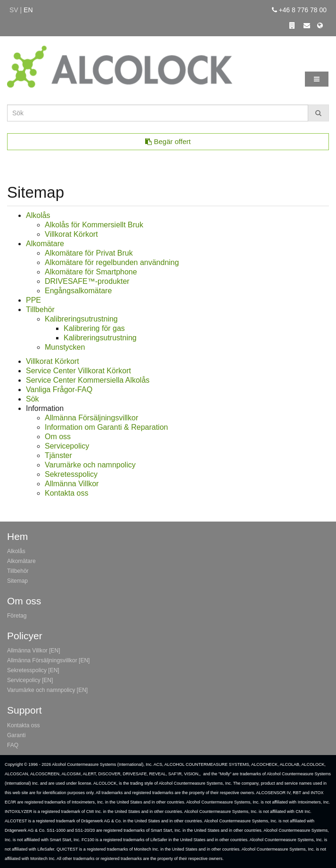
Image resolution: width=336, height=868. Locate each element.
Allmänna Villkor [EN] (34, 651)
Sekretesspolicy (71, 474)
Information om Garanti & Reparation (106, 427)
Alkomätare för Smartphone (91, 272)
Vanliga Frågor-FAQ (59, 390)
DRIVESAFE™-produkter (87, 281)
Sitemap (17, 581)
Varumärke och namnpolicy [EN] (47, 690)
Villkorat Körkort (71, 234)
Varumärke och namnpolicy (90, 465)
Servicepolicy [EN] (30, 680)
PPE (33, 300)
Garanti (16, 735)
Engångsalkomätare (78, 291)
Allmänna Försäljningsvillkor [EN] (48, 660)
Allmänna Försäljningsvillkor (91, 418)
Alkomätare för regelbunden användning (112, 262)
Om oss (58, 437)
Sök (33, 399)
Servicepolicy (67, 446)
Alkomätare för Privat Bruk (89, 253)
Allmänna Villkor (72, 484)
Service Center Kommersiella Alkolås (88, 380)
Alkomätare (45, 244)
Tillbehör (40, 309)
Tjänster (58, 455)
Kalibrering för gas (94, 328)
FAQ (13, 745)
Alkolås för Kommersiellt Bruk (94, 225)
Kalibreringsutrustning (81, 319)
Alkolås (38, 215)
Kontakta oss (67, 493)
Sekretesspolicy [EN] (33, 670)
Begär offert (168, 141)
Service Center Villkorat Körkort (78, 371)
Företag (17, 616)
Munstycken (65, 347)
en (28, 10)
